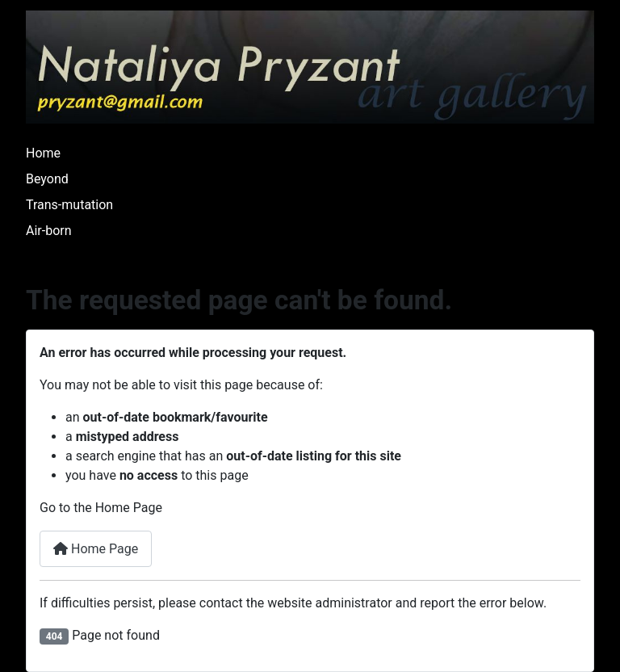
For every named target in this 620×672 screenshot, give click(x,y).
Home (43, 153)
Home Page (96, 549)
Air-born (49, 231)
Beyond (47, 179)
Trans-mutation (69, 205)
